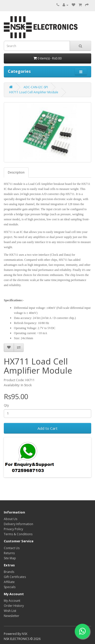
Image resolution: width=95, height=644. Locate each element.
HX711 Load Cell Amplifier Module (34, 92)
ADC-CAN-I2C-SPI (36, 87)
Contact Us (12, 548)
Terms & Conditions (18, 534)
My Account (12, 601)
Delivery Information (18, 524)
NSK (25, 634)
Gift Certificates (15, 577)
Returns (9, 553)
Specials (10, 587)
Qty (6, 405)
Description (16, 172)
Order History (14, 606)
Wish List (10, 611)
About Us (11, 519)
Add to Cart (48, 428)
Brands (9, 572)
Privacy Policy (13, 529)
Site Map (10, 558)
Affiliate (9, 582)
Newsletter (12, 616)
